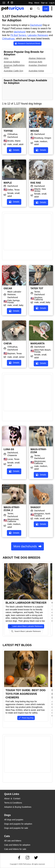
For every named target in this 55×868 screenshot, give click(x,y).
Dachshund (36, 25)
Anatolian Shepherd (38, 65)
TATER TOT (37, 288)
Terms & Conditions (13, 803)
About (37, 3)
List (46, 9)
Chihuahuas (8, 39)
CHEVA (8, 344)
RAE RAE (36, 183)
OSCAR (8, 288)
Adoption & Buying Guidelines (18, 807)
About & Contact (12, 799)
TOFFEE (8, 131)
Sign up (44, 3)
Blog (31, 3)
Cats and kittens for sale (15, 849)
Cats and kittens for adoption (17, 845)
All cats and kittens (13, 841)
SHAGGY (36, 507)
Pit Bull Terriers (18, 35)
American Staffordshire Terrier (14, 66)
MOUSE (35, 131)
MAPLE (8, 183)
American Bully (35, 62)
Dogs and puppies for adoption (18, 824)
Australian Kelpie (36, 71)
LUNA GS (9, 449)
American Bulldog (12, 62)
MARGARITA (38, 344)
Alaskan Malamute (37, 58)
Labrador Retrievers (38, 35)
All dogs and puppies (14, 820)
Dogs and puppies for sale (16, 828)
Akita (6, 58)
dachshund (20, 32)
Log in (52, 3)
